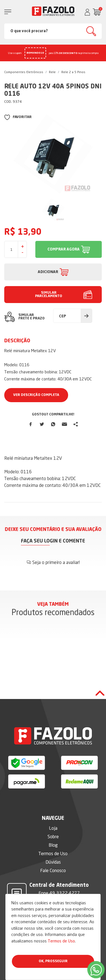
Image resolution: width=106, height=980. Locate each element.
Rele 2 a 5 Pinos (73, 72)
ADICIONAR (48, 272)
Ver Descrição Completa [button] (36, 395)
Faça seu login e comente (53, 541)
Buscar (91, 31)
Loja (53, 828)
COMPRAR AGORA (64, 250)
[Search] (53, 31)
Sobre (53, 837)
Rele (52, 72)
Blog (53, 845)
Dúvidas (53, 862)
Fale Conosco (53, 870)
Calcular (86, 316)
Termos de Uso (61, 941)
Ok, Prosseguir (53, 961)
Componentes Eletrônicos (24, 72)
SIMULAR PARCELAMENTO (49, 295)
